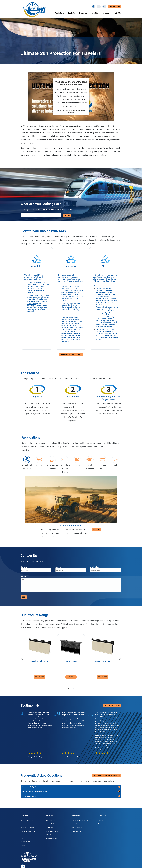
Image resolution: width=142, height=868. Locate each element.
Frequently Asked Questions (81, 820)
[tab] (68, 689)
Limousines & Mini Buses (28, 831)
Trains (22, 835)
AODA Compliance (78, 831)
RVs (22, 838)
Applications (59, 13)
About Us (95, 13)
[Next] (120, 658)
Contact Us (117, 13)
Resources (83, 13)
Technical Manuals (78, 827)
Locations (106, 13)
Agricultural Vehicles (27, 820)
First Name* (24, 567)
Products (71, 13)
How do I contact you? (29, 787)
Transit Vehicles (25, 842)
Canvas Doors (51, 820)
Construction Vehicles (27, 827)
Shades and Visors (52, 831)
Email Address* (95, 567)
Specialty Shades (52, 838)
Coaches (23, 824)
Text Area (24, 577)
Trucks (23, 845)
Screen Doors (50, 827)
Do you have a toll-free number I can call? (35, 791)
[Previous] (22, 658)
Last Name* (59, 567)
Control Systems (51, 824)
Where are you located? (30, 796)
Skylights (49, 835)
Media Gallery (76, 824)
